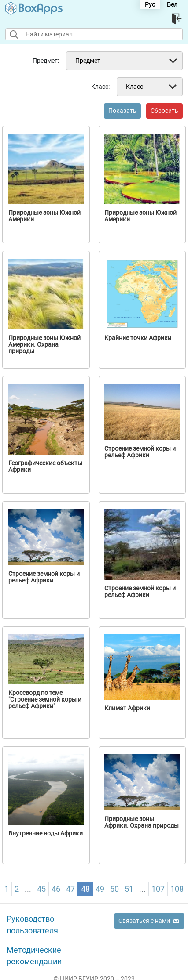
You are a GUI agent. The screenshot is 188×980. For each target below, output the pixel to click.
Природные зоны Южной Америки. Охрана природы (44, 345)
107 (158, 889)
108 (177, 889)
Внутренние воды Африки (46, 834)
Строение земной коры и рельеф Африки (140, 452)
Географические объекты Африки (45, 466)
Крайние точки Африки (138, 338)
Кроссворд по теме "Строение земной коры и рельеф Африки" (45, 700)
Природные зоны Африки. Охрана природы (142, 822)
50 (114, 889)
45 (41, 889)
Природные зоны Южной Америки (44, 216)
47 (70, 889)
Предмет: (46, 61)
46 (56, 889)
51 (129, 889)
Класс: (100, 87)
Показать (122, 111)
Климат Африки (127, 708)
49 (100, 889)
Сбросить (164, 111)
